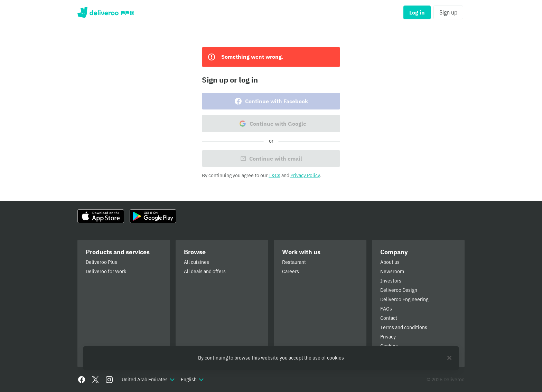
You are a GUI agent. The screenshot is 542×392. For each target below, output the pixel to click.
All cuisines (197, 262)
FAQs (386, 309)
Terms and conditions (404, 327)
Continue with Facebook (271, 101)
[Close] (449, 358)
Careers (291, 271)
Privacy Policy (305, 175)
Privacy (388, 337)
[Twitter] (95, 380)
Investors (391, 281)
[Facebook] (82, 380)
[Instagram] (109, 380)
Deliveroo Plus (101, 262)
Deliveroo (106, 12)
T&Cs (274, 175)
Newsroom (392, 271)
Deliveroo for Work (106, 271)
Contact (389, 318)
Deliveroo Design (399, 290)
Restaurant (294, 262)
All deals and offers (205, 271)
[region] (271, 358)
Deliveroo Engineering (404, 299)
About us (390, 262)
